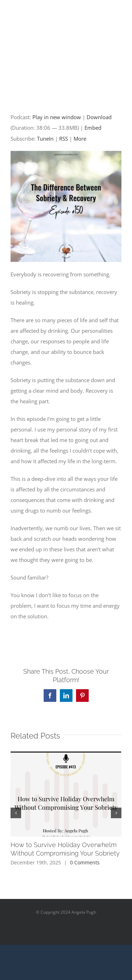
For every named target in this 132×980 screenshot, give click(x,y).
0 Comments (85, 862)
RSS (64, 139)
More (80, 139)
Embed (93, 128)
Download (99, 117)
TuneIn (45, 139)
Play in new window (57, 117)
